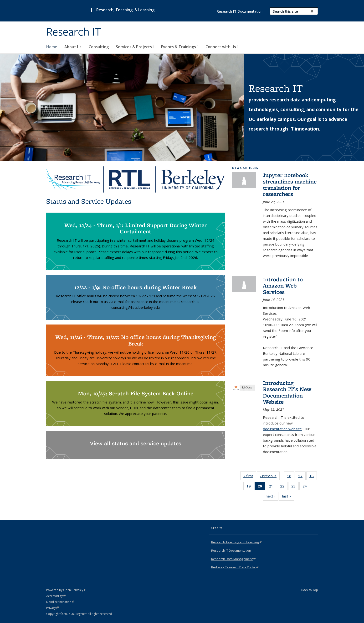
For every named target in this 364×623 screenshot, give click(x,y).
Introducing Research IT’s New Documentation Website (287, 392)
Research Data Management (233, 559)
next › (272, 497)
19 (250, 487)
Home (52, 47)
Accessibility (56, 596)
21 (273, 487)
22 (284, 487)
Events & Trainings (180, 47)
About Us (73, 47)
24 (306, 487)
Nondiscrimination (60, 602)
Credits (217, 528)
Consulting (99, 47)
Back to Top (310, 590)
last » (288, 497)
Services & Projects (135, 47)
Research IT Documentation (239, 11)
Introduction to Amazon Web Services (283, 286)
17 (302, 477)
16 (291, 477)
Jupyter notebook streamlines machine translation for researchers (290, 184)
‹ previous (270, 477)
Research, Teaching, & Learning (125, 10)
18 (313, 477)
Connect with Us (222, 47)
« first (250, 477)
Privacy (52, 608)
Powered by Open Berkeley (66, 590)
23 (295, 487)
